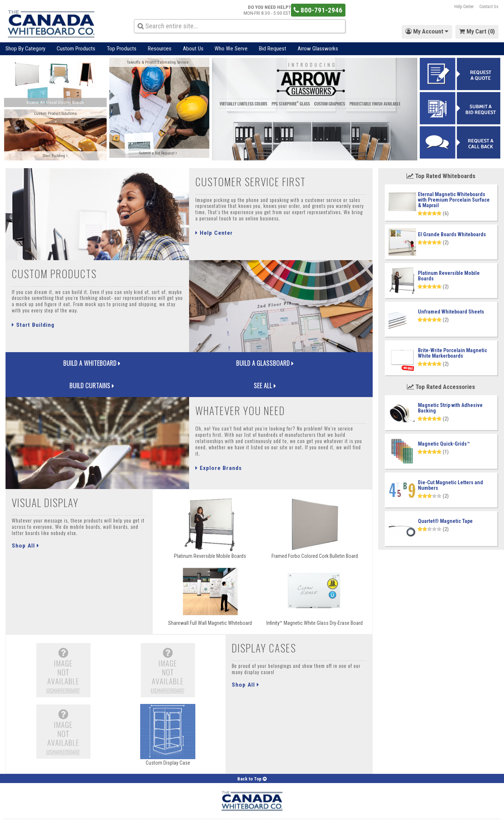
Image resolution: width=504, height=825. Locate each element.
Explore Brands (219, 455)
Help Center (464, 7)
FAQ (174, 816)
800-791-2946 (318, 10)
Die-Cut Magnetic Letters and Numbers (450, 485)
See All (327, 368)
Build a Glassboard (143, 368)
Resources (160, 49)
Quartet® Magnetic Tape (445, 521)
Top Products (122, 49)
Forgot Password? (54, 816)
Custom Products (76, 49)
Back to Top (252, 766)
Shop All (26, 532)
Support (137, 816)
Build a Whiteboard (51, 368)
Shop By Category (25, 49)
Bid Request (273, 49)
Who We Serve (231, 49)
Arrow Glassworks (318, 49)
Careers (194, 816)
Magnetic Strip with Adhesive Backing (450, 408)
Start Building (33, 325)
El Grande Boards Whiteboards (452, 234)
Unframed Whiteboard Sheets (451, 312)
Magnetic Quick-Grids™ (444, 444)
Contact (114, 816)
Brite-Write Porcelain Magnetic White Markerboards (452, 353)
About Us (193, 49)
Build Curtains (235, 368)
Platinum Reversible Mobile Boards (449, 276)
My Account (16, 816)
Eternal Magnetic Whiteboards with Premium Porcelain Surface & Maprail (454, 200)
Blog (158, 816)
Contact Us (489, 7)
